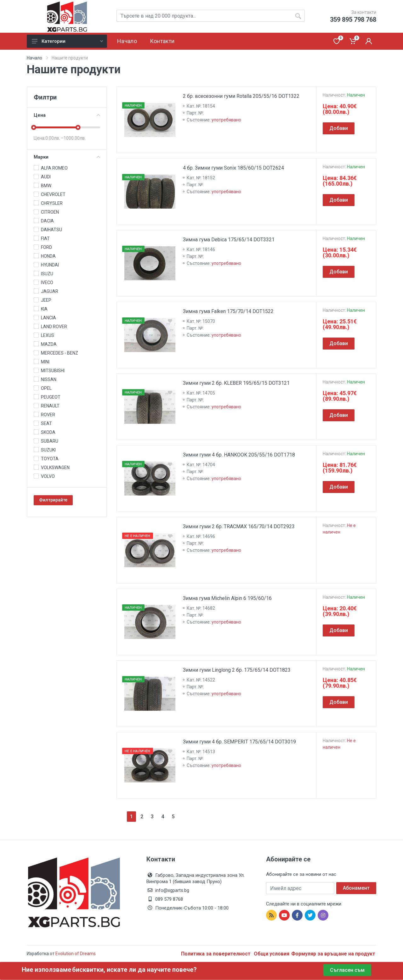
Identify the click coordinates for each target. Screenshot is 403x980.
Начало (34, 58)
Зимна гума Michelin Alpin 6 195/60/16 (227, 598)
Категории (67, 41)
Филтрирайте (53, 500)
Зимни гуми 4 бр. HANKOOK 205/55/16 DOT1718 (239, 455)
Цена (67, 115)
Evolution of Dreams (75, 954)
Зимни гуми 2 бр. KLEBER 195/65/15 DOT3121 (236, 383)
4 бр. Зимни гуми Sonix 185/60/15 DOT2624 (233, 168)
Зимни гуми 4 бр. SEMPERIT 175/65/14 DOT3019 (239, 742)
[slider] (34, 127)
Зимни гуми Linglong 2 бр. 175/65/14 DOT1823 (237, 670)
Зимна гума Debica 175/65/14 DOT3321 (229, 240)
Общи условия (272, 954)
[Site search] (211, 16)
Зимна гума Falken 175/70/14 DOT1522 (228, 311)
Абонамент (356, 888)
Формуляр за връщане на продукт (333, 954)
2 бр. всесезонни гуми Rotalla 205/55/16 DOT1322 (241, 96)
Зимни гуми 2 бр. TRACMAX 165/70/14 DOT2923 (239, 526)
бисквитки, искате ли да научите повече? (134, 970)
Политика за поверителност (216, 954)
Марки (67, 157)
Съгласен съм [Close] (347, 970)
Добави (339, 128)
